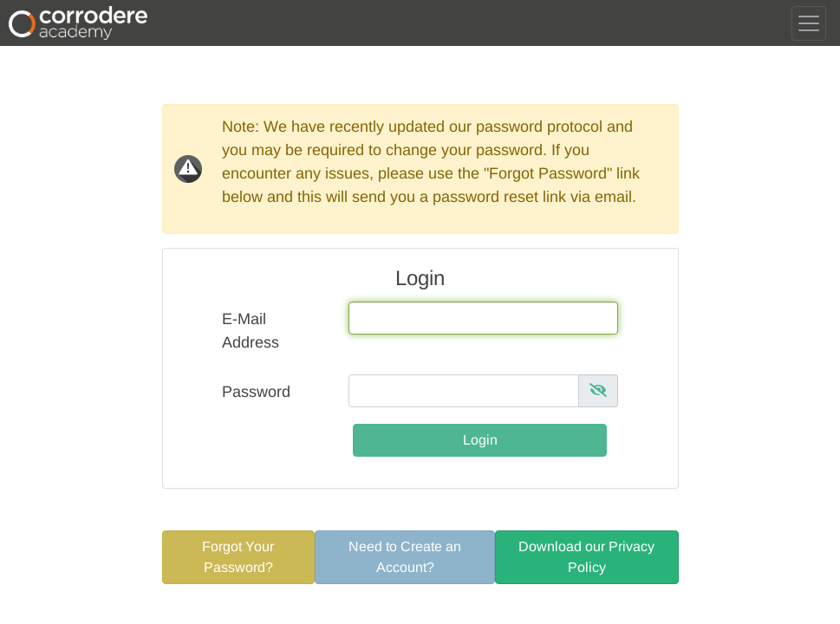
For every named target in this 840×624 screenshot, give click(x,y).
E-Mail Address (251, 331)
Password (256, 392)
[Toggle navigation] (809, 23)
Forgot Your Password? (238, 557)
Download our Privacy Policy (586, 557)
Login (480, 440)
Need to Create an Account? (405, 557)
